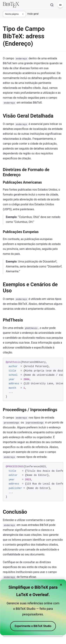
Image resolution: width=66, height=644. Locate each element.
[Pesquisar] (52, 5)
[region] (33, 379)
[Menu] (60, 5)
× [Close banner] (61, 585)
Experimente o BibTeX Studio (33, 626)
